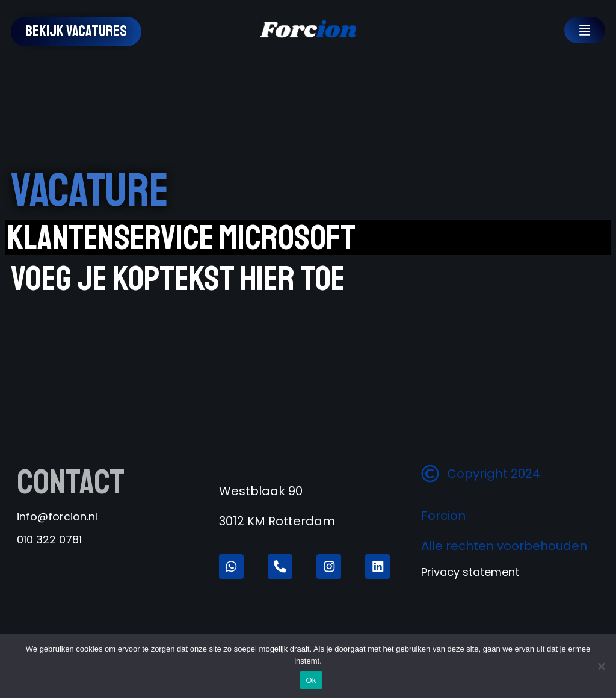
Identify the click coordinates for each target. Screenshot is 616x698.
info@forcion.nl (57, 517)
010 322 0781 (49, 539)
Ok (311, 680)
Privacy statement (470, 602)
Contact (71, 482)
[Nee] (601, 666)
